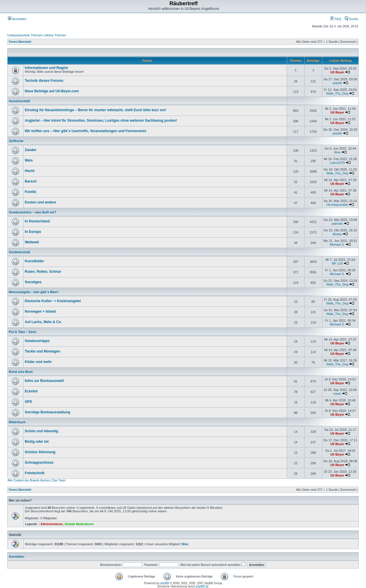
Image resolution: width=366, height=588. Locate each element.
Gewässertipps (37, 341)
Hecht (30, 171)
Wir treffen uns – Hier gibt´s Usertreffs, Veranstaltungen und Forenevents (85, 131)
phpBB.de (202, 586)
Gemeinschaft (19, 101)
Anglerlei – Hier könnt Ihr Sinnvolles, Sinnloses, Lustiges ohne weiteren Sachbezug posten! (101, 121)
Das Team (59, 480)
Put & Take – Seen (23, 332)
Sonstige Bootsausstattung (47, 412)
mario (337, 394)
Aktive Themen (55, 35)
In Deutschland (37, 221)
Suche (351, 19)
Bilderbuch (17, 422)
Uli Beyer (337, 72)
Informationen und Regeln (46, 68)
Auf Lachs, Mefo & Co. (43, 322)
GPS (28, 402)
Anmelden (17, 19)
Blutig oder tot (37, 442)
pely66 (337, 83)
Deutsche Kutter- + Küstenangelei (53, 301)
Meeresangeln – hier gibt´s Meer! (34, 292)
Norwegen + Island (40, 311)
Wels (29, 160)
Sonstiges (33, 282)
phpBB (165, 583)
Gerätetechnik (19, 252)
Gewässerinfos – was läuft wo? (32, 212)
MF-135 (337, 263)
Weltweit (32, 242)
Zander (31, 150)
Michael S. (337, 245)
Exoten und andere (40, 202)
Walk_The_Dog (337, 93)
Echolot (31, 391)
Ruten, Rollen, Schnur (43, 272)
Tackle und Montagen (43, 351)
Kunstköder (35, 261)
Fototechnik (35, 473)
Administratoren (52, 524)
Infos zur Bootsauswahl (44, 381)
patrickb (337, 224)
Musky (337, 234)
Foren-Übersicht (20, 42)
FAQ (336, 19)
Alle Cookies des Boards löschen (29, 480)
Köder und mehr (38, 362)
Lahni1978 (337, 163)
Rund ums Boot (21, 372)
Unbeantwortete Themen (25, 35)
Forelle (30, 192)
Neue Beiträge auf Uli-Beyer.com (52, 91)
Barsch (31, 181)
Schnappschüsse (39, 463)
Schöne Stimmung (40, 452)
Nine (337, 152)
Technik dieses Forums (44, 81)
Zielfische (16, 141)
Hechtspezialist (337, 205)
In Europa (33, 232)
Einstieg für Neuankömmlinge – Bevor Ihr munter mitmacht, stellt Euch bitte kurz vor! (96, 110)
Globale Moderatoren (79, 524)
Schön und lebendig (41, 431)
